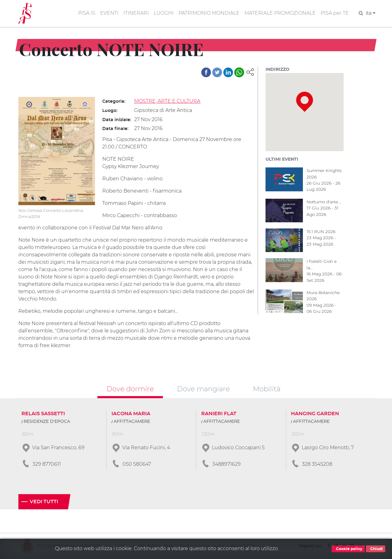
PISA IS (87, 13)
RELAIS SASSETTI (43, 414)
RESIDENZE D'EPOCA (47, 422)
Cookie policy (348, 549)
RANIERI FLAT (219, 414)
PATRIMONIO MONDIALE (209, 13)
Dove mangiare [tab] (203, 389)
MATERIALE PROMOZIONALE (280, 13)
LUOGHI (164, 13)
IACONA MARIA (131, 414)
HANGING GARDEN (315, 414)
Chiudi (376, 549)
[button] (250, 72)
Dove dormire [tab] (130, 389)
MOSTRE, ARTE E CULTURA (167, 101)
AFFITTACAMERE (132, 422)
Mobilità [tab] (267, 389)
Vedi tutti (44, 502)
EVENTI (109, 13)
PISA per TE (335, 13)
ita (371, 13)
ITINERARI (136, 13)
